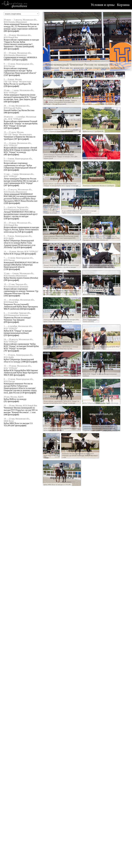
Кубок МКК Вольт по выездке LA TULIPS (57, 485)
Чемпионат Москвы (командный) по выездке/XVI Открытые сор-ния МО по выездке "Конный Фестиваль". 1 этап (21, 410)
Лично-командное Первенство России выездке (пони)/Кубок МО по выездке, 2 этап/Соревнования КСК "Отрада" (21, 181)
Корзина (123, 5)
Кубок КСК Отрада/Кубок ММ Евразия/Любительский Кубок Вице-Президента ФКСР (21, 373)
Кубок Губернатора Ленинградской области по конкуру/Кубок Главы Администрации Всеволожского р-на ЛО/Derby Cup (20, 244)
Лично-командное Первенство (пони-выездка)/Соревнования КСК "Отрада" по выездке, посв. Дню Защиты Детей (20, 97)
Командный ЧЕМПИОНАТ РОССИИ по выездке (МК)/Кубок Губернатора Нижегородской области (21, 265)
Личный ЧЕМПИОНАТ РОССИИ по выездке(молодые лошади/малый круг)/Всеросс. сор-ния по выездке (21, 214)
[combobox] (21, 14)
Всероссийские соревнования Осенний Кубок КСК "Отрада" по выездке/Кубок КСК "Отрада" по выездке (21, 124)
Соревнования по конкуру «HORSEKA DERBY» (99, 104)
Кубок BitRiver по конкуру (15, 399)
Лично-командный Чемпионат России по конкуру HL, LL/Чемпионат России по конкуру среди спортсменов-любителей (21, 26)
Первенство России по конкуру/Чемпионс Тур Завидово (17, 319)
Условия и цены (103, 5)
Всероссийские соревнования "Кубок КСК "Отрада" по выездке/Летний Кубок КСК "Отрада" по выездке (21, 346)
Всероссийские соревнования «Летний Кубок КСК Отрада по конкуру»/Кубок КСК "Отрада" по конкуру (20, 150)
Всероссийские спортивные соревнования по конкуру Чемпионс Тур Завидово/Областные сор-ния (21, 291)
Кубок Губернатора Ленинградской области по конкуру (19, 361)
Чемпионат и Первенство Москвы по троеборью (99, 186)
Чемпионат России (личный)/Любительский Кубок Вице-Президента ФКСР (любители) (21, 307)
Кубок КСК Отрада (12, 254)
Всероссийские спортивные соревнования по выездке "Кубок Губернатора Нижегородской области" (20, 71)
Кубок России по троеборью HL (17, 84)
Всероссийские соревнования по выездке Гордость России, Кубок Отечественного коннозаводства (21, 230)
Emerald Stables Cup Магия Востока (19, 110)
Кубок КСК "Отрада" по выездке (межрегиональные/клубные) (18, 332)
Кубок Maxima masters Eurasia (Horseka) (21, 278)
